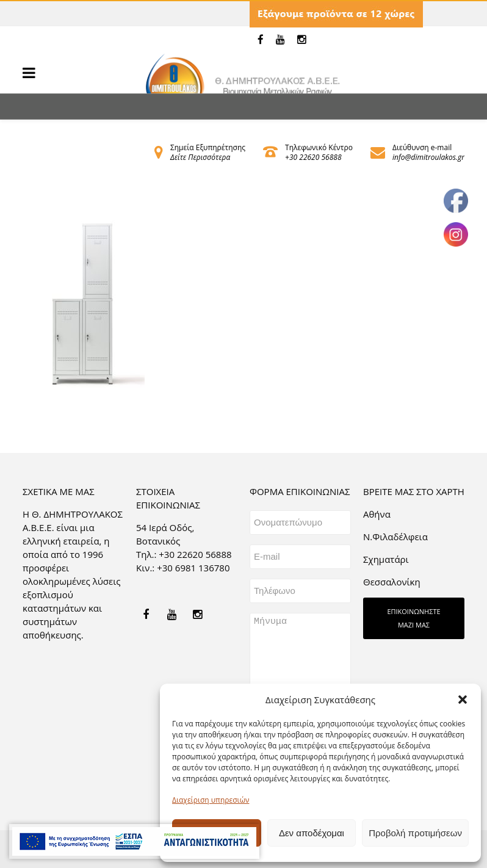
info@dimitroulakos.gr (428, 157)
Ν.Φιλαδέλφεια (395, 537)
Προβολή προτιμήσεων (415, 833)
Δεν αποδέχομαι (312, 833)
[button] (463, 700)
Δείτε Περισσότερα (200, 157)
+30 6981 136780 (193, 568)
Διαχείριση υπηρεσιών (211, 800)
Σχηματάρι (386, 559)
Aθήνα (377, 514)
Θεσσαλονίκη (392, 582)
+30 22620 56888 (313, 157)
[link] (261, 40)
